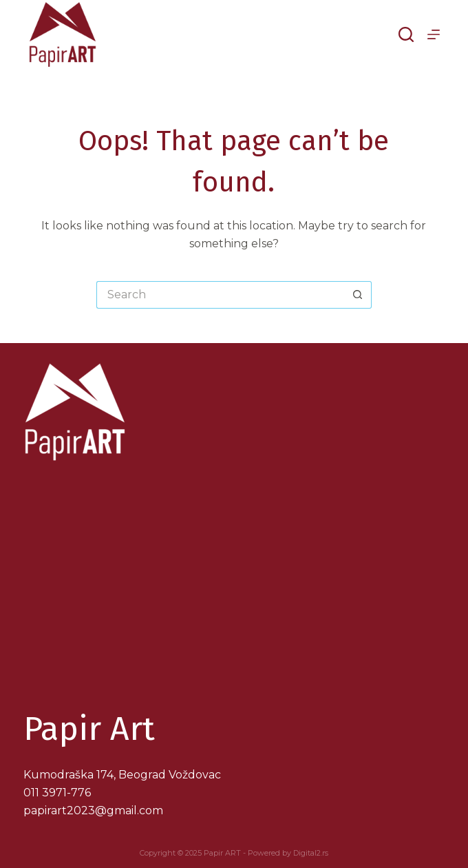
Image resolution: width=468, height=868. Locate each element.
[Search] (406, 34)
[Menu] (434, 34)
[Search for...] (220, 295)
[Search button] (358, 295)
